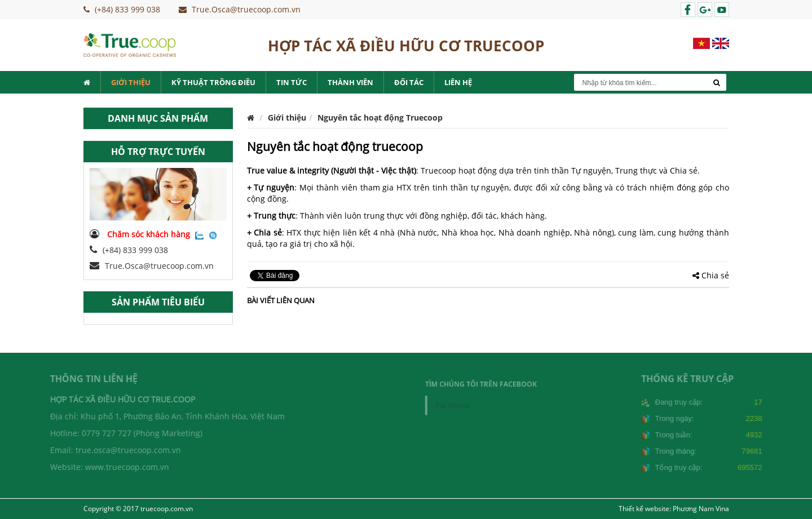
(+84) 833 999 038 (129, 250)
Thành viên (350, 82)
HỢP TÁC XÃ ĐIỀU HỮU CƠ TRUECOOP (406, 46)
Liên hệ (458, 82)
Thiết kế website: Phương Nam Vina (674, 509)
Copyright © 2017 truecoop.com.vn (138, 509)
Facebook (456, 405)
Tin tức (292, 82)
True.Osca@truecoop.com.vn (152, 266)
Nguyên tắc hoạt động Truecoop (380, 117)
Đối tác (409, 82)
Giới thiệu (131, 82)
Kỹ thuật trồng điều (213, 82)
